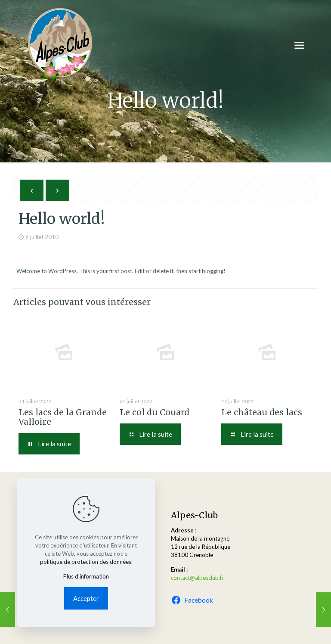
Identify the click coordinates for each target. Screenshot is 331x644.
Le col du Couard (155, 412)
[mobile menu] (299, 45)
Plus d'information (86, 576)
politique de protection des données (86, 562)
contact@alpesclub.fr (197, 578)
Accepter (86, 598)
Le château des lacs (262, 412)
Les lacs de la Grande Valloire (63, 417)
